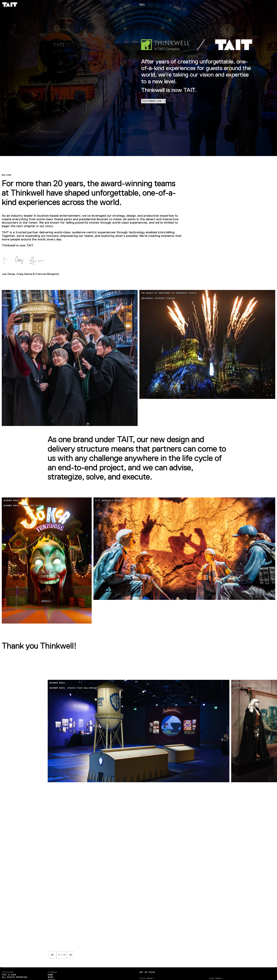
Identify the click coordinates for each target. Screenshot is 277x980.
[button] (53, 955)
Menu (142, 4)
